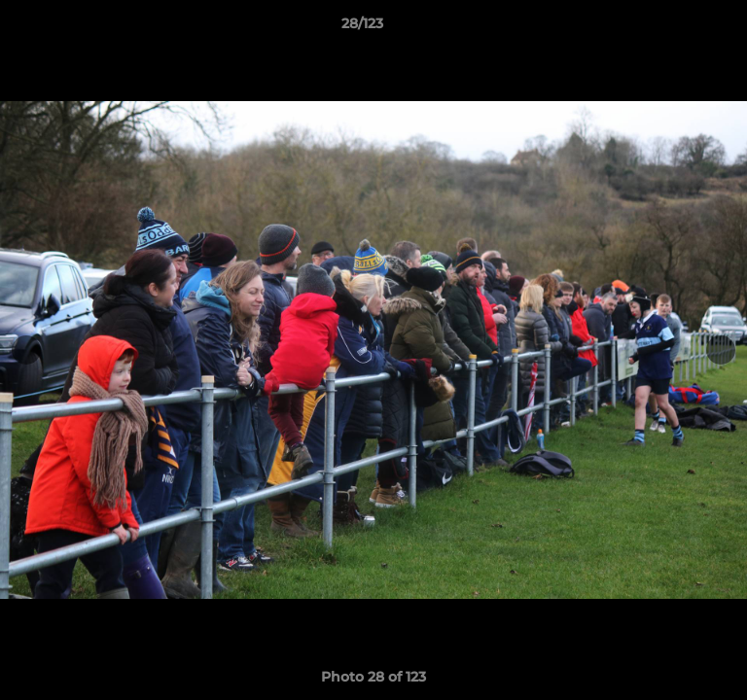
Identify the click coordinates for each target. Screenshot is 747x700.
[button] (677, 28)
